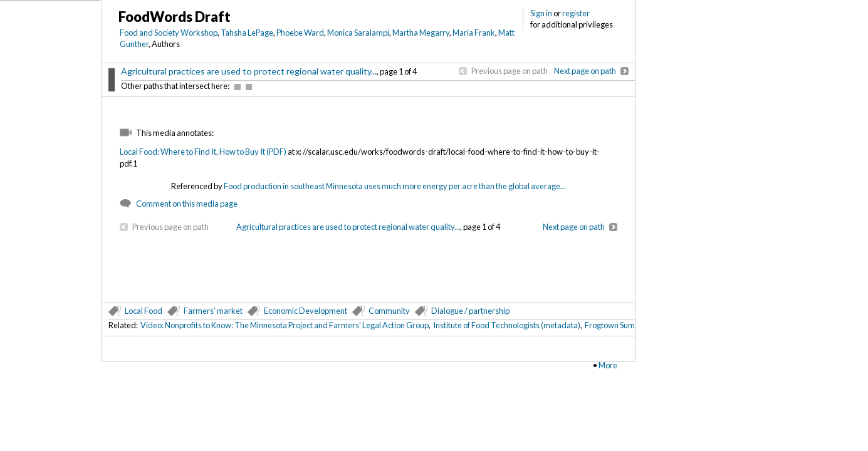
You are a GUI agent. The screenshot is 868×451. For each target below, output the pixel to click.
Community (389, 311)
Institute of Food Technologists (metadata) (507, 325)
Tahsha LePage (247, 33)
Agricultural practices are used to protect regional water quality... (249, 71)
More (608, 365)
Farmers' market (213, 311)
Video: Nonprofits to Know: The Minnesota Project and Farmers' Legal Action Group (285, 325)
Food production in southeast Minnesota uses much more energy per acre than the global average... (395, 186)
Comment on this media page (187, 204)
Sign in (541, 13)
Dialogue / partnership (470, 311)
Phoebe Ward (300, 33)
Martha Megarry (421, 33)
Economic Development (306, 311)
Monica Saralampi (358, 33)
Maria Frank (474, 33)
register (576, 13)
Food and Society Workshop (169, 33)
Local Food (144, 311)
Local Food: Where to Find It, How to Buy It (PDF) (203, 152)
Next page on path (585, 71)
